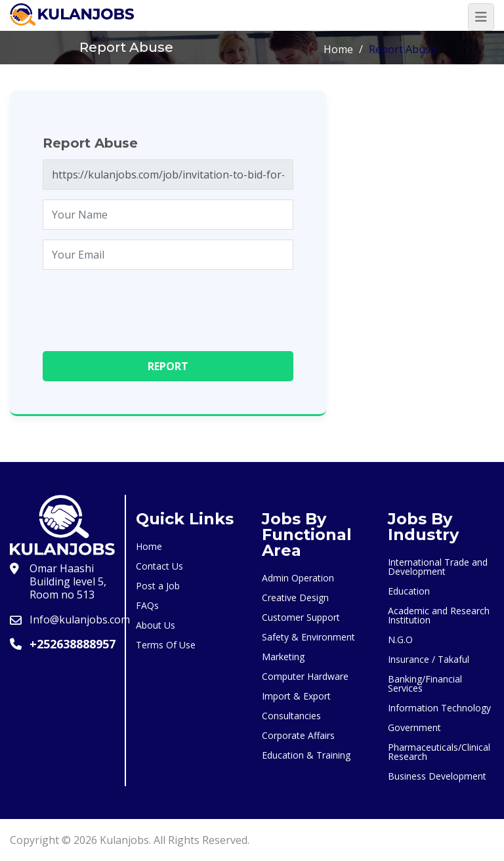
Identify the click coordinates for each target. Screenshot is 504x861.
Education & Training (306, 755)
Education (409, 591)
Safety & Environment (308, 637)
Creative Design (295, 598)
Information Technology (439, 708)
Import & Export (296, 696)
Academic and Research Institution (439, 615)
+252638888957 (73, 644)
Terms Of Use (166, 645)
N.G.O (400, 640)
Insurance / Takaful (429, 659)
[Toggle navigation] (481, 17)
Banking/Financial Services (425, 683)
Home (338, 49)
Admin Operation (298, 578)
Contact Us (159, 566)
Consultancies (291, 716)
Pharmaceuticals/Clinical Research (439, 752)
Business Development (437, 776)
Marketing (283, 657)
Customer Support (301, 617)
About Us (156, 625)
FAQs (147, 605)
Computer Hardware (305, 676)
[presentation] (142, 305)
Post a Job (158, 586)
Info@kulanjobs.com (80, 619)
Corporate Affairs (298, 735)
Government (414, 727)
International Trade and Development (438, 567)
